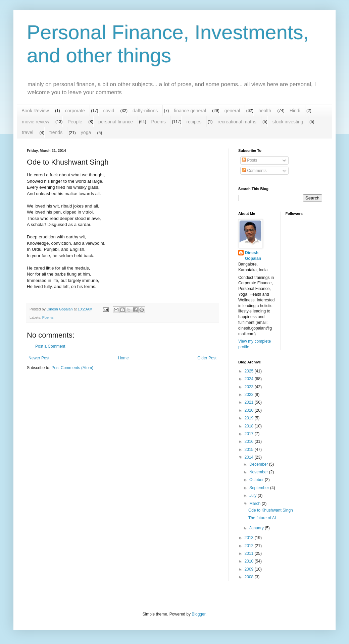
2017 (250, 434)
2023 (250, 387)
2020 (250, 410)
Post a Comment (50, 346)
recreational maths (237, 122)
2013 (250, 538)
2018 (250, 426)
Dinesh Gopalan (253, 256)
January (257, 528)
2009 (250, 569)
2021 (250, 402)
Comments (254, 171)
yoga (86, 132)
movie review (36, 122)
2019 (250, 418)
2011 (250, 553)
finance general (190, 111)
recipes (194, 122)
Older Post (207, 358)
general (232, 111)
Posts (250, 160)
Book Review (35, 111)
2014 (250, 457)
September (260, 488)
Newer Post (39, 358)
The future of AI (262, 518)
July (254, 495)
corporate (75, 111)
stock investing (288, 122)
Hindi (295, 111)
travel (28, 132)
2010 (250, 561)
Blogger (198, 614)
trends (56, 132)
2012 (250, 546)
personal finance (116, 122)
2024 (250, 379)
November (259, 472)
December (259, 464)
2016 (250, 442)
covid (109, 111)
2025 (250, 371)
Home (123, 358)
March (256, 504)
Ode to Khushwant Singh (271, 510)
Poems (158, 122)
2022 (250, 395)
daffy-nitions (145, 111)
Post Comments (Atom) (72, 368)
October (257, 480)
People (75, 122)
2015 (250, 450)
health (265, 111)
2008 (250, 577)
